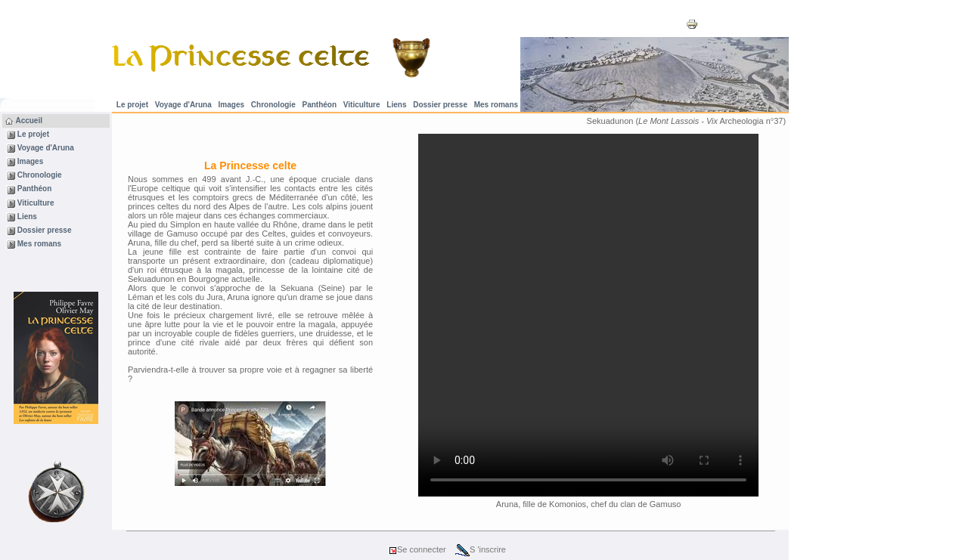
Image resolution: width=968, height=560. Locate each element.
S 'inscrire (481, 549)
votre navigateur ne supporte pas (588, 315)
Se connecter (417, 549)
